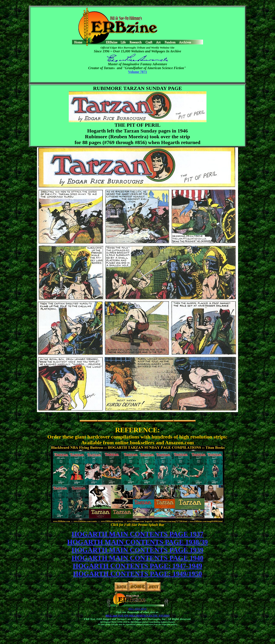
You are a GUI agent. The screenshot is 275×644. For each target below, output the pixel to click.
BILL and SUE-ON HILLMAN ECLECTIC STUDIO (137, 616)
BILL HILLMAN (137, 609)
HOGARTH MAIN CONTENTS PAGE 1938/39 (137, 542)
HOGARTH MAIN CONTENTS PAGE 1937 (137, 534)
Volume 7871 (137, 72)
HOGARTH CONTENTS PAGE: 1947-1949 (137, 566)
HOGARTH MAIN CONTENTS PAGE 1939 (137, 550)
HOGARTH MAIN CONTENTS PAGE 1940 (137, 558)
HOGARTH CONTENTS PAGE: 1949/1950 (137, 574)
